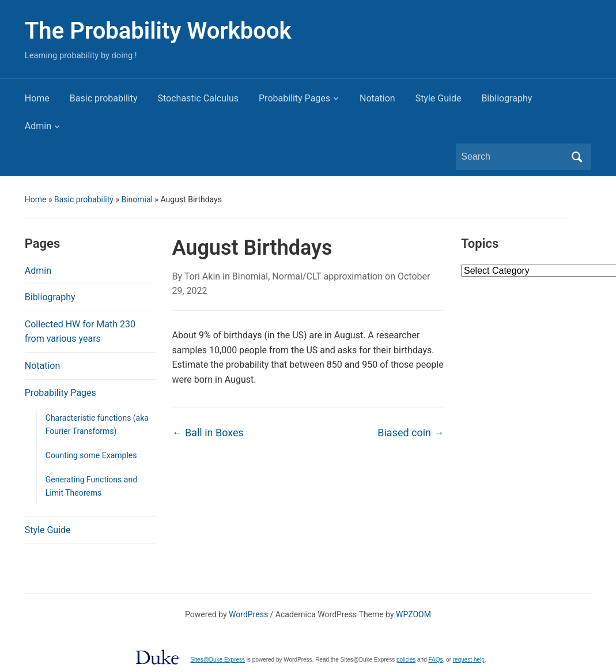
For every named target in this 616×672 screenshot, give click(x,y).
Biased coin (411, 433)
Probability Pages (294, 98)
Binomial (137, 199)
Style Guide (439, 98)
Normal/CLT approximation (327, 276)
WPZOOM (413, 614)
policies (406, 660)
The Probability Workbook (158, 31)
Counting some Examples (91, 455)
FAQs (436, 660)
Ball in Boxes (207, 433)
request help (469, 660)
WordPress (248, 614)
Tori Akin (202, 276)
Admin (38, 126)
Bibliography (507, 98)
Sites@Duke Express (218, 660)
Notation (377, 98)
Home (37, 98)
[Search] (513, 157)
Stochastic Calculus (199, 98)
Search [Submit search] (577, 157)
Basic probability (104, 98)
